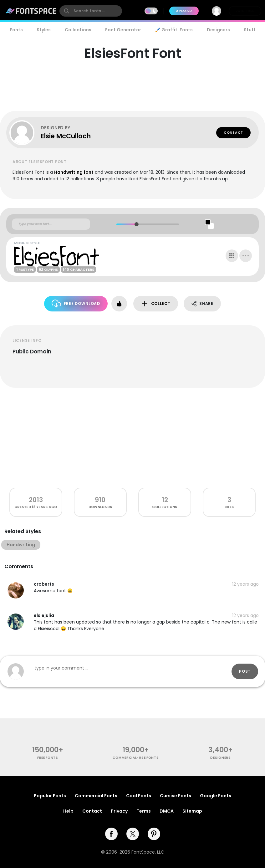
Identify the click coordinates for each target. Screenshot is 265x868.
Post (245, 671)
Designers (218, 30)
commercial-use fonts (136, 758)
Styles (44, 30)
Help (68, 811)
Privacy (119, 811)
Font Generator (123, 30)
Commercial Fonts (96, 796)
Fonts (16, 30)
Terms (144, 811)
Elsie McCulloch (66, 136)
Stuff (250, 30)
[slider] (136, 224)
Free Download (76, 303)
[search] (91, 11)
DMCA (167, 811)
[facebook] (111, 834)
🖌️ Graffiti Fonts (174, 30)
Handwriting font (74, 172)
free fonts (48, 758)
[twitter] (133, 834)
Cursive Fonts (176, 796)
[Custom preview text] (51, 224)
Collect (156, 304)
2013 (36, 500)
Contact (233, 133)
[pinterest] (154, 834)
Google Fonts (216, 796)
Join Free (245, 11)
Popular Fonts (50, 796)
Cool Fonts (139, 796)
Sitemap (192, 811)
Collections (78, 30)
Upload (184, 11)
